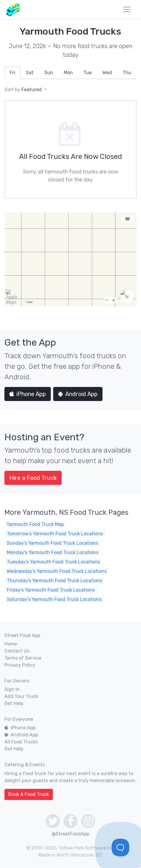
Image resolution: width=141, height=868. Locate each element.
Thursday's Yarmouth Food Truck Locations (54, 581)
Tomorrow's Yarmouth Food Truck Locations (55, 534)
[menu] (127, 9)
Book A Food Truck (29, 794)
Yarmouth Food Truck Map (35, 524)
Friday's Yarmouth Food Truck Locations (51, 590)
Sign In (12, 689)
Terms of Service (23, 658)
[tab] (12, 73)
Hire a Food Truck (33, 478)
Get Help (14, 703)
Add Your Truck (21, 696)
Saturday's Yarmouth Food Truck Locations (54, 599)
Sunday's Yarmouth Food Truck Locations (52, 543)
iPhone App (28, 394)
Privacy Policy (20, 665)
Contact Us (17, 651)
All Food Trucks (21, 742)
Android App (78, 394)
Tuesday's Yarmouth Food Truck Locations (53, 562)
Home (11, 644)
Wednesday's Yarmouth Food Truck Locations (57, 571)
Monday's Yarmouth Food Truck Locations (53, 552)
